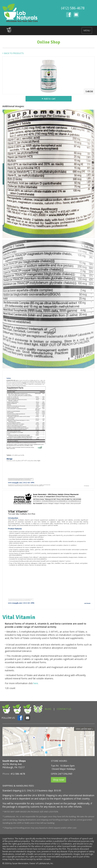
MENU (87, 30)
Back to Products (14, 53)
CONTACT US (64, 709)
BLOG (48, 709)
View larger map (84, 729)
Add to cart (49, 99)
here (36, 683)
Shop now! (59, 780)
